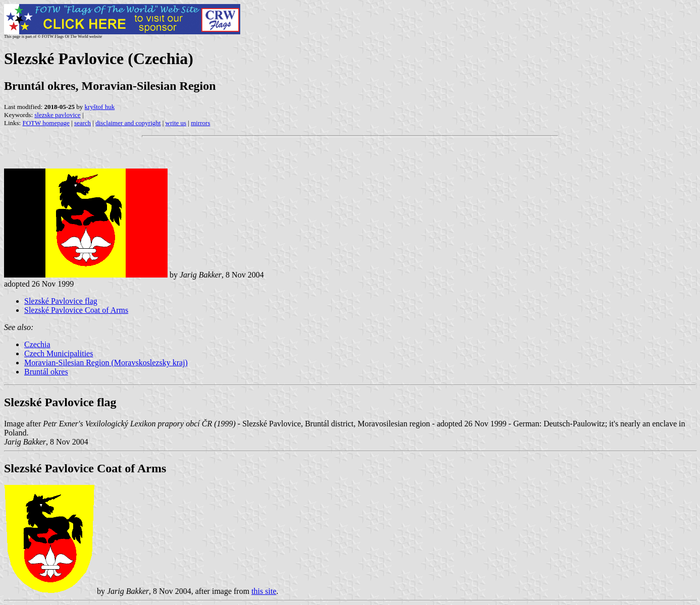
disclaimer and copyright (128, 123)
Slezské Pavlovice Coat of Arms (76, 310)
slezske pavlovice (57, 115)
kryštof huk (100, 107)
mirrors (200, 123)
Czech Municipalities (59, 353)
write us (176, 123)
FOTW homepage (46, 123)
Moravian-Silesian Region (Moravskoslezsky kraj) (106, 363)
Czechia (37, 344)
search (83, 123)
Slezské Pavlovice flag (61, 301)
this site (264, 591)
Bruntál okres (46, 372)
